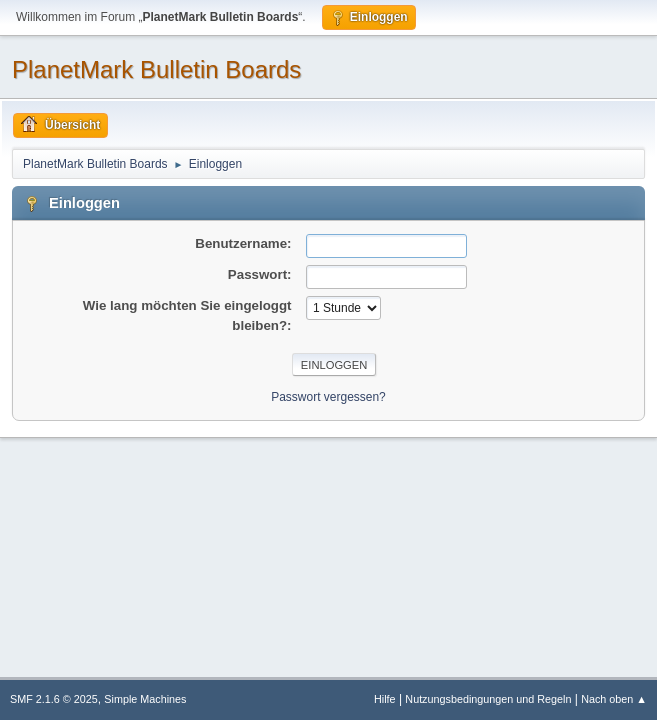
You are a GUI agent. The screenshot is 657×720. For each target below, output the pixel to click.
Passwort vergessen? (328, 397)
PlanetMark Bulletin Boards (156, 69)
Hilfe (385, 699)
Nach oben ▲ (614, 699)
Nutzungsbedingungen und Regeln (488, 699)
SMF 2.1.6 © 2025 (54, 699)
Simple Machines (145, 699)
